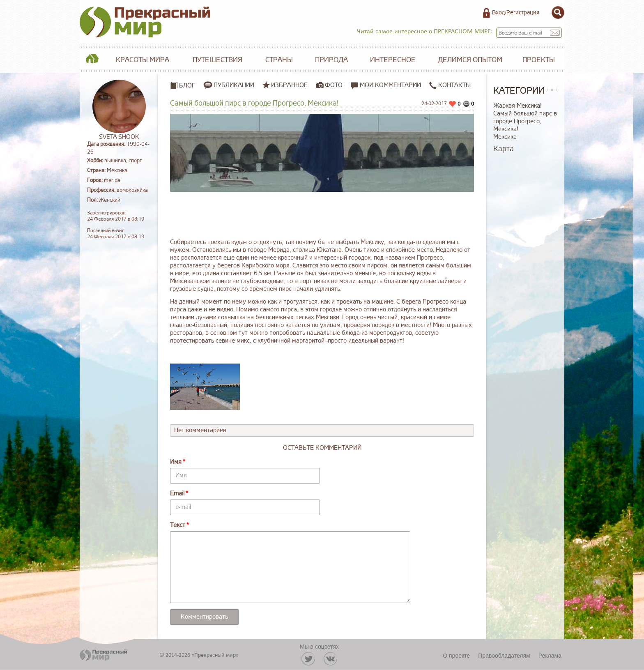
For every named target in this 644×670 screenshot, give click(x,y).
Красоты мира (143, 60)
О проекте (456, 656)
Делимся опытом (470, 60)
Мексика (505, 137)
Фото (334, 85)
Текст (178, 525)
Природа (331, 60)
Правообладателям (504, 656)
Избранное (289, 85)
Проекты (539, 60)
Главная (92, 60)
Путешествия (217, 60)
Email (177, 494)
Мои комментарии (386, 85)
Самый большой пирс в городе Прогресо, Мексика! (525, 121)
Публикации (234, 85)
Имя (176, 462)
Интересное (393, 60)
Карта (504, 149)
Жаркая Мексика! (517, 106)
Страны (279, 60)
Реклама (550, 656)
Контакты (450, 85)
